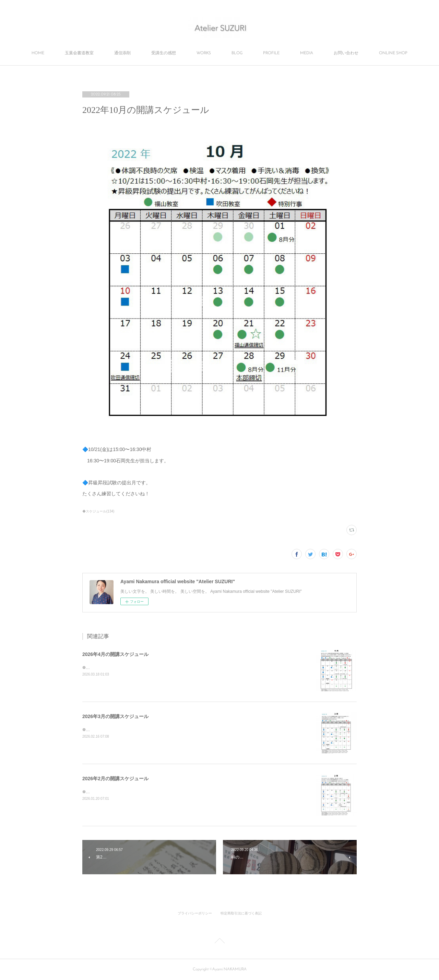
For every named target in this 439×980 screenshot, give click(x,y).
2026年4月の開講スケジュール (115, 654)
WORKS (204, 53)
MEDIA (307, 53)
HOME (38, 53)
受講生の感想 (164, 53)
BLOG (237, 53)
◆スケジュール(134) (98, 511)
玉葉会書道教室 (79, 53)
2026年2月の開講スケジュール (115, 779)
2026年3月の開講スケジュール (115, 716)
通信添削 (122, 53)
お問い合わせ (346, 53)
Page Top (219, 942)
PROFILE (271, 53)
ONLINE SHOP (393, 53)
